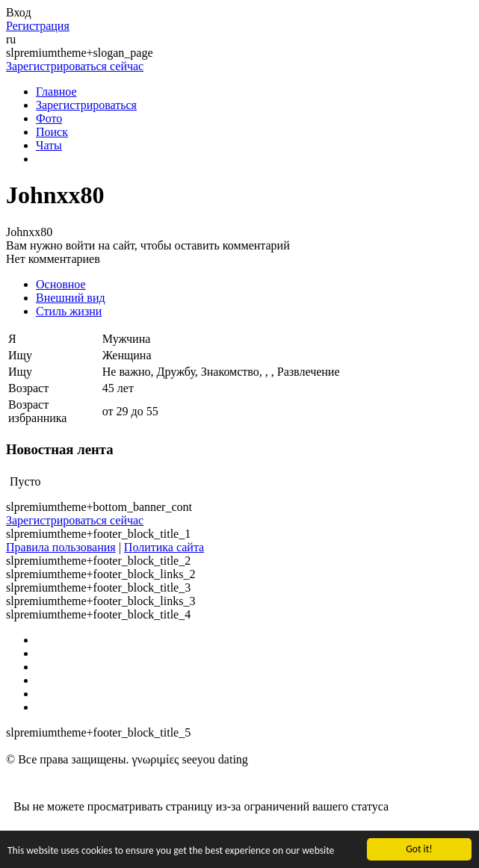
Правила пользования (61, 547)
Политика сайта (164, 547)
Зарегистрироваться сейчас (75, 66)
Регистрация (38, 26)
